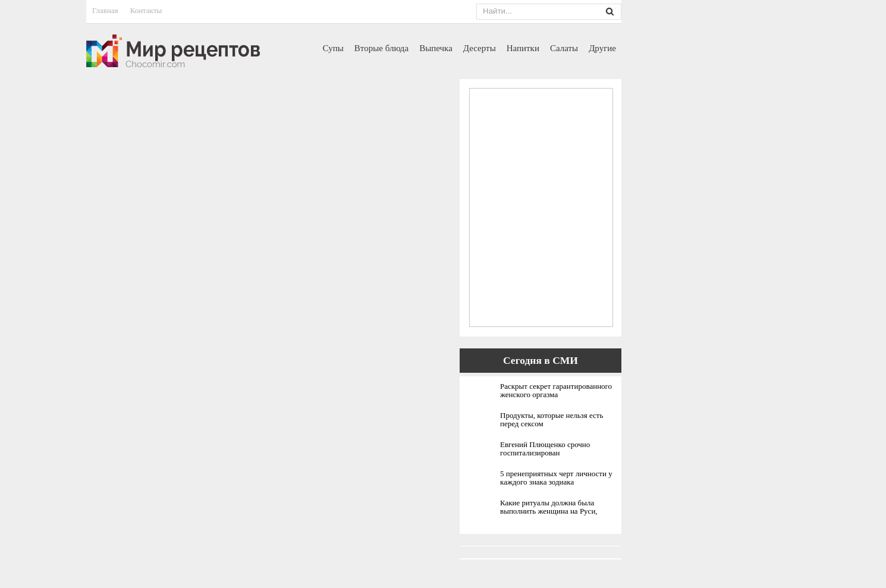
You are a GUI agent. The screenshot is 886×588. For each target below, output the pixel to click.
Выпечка (436, 48)
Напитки (523, 48)
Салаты (564, 48)
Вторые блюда (381, 48)
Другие (602, 48)
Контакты (146, 10)
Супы (333, 48)
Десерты (480, 48)
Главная (105, 10)
